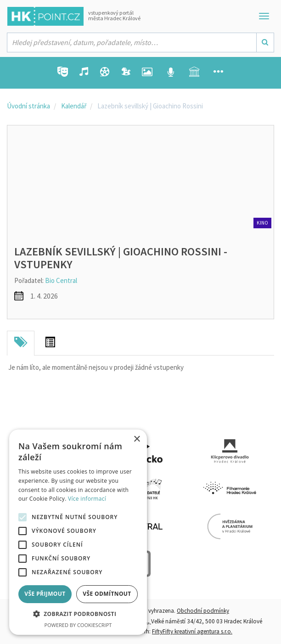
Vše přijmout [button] (45, 594)
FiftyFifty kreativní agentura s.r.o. (192, 631)
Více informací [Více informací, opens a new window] (87, 499)
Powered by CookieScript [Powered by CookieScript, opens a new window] (78, 625)
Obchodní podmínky (203, 611)
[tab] (21, 343)
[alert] (78, 532)
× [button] (137, 439)
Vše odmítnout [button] (107, 594)
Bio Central (61, 280)
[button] (78, 614)
